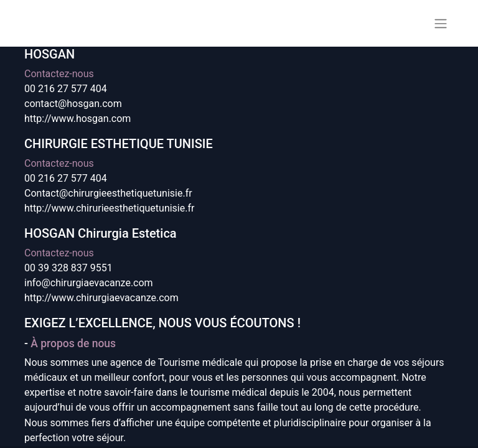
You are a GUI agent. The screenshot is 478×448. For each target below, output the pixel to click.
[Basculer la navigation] (441, 23)
